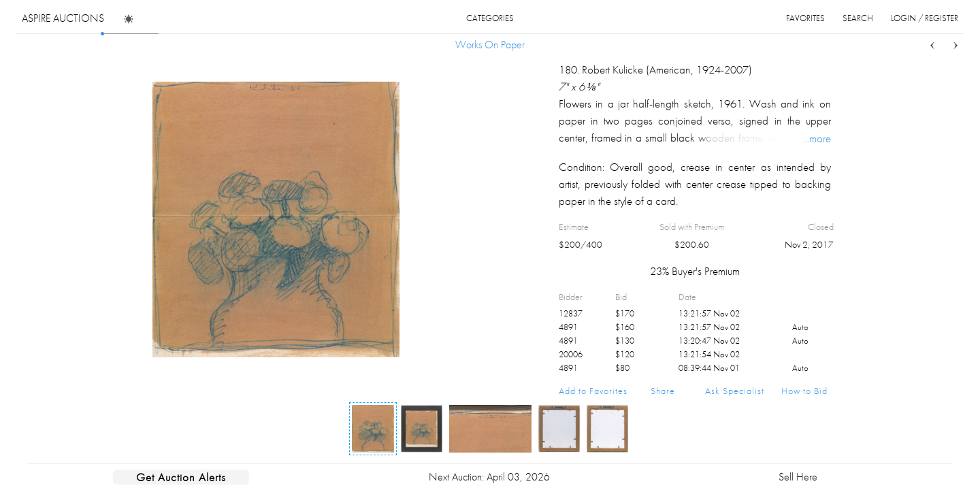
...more (817, 138)
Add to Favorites (593, 391)
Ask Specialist (735, 391)
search (858, 18)
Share (663, 391)
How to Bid (804, 391)
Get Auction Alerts (181, 477)
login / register (925, 18)
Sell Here (798, 477)
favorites (805, 18)
